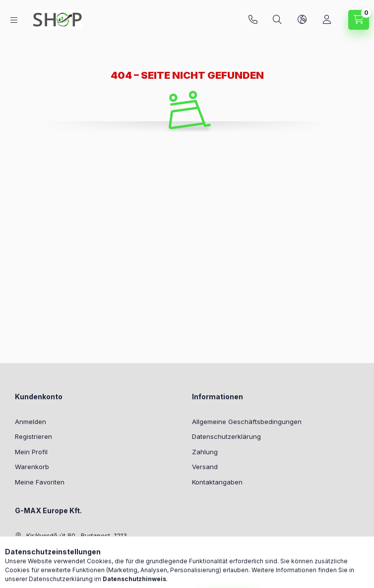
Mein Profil (31, 452)
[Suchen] (277, 20)
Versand (205, 467)
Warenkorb (32, 467)
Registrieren (33, 436)
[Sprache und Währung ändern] (302, 20)
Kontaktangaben (217, 482)
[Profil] (327, 20)
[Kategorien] (14, 20)
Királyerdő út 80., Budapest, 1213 (77, 535)
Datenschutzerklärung (226, 436)
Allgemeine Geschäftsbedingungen (247, 422)
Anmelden (31, 422)
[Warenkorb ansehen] (359, 20)
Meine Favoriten (40, 482)
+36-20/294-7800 (253, 20)
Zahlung (205, 452)
